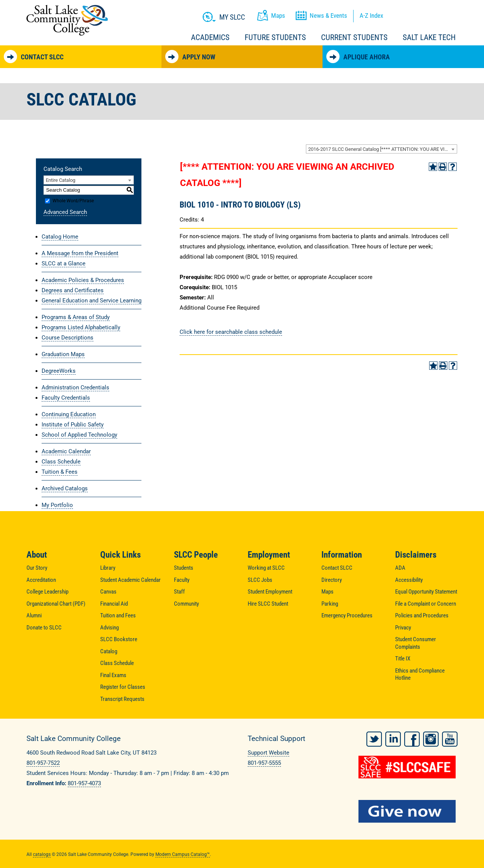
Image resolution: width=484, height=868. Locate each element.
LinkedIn (393, 738)
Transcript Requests (122, 699)
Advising (109, 628)
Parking (330, 604)
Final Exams (113, 675)
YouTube (450, 738)
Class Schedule (61, 462)
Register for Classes (123, 687)
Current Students (354, 37)
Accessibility (409, 580)
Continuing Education (69, 414)
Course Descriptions (67, 338)
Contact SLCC (34, 57)
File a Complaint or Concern (426, 604)
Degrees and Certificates (73, 290)
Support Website (268, 753)
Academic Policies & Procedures (83, 280)
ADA (400, 568)
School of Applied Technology (79, 435)
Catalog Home (60, 237)
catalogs (42, 853)
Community (186, 604)
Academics (210, 37)
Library (108, 568)
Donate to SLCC (44, 628)
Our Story (37, 568)
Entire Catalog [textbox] (60, 180)
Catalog (109, 651)
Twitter (374, 738)
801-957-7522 (43, 763)
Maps (327, 592)
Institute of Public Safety (73, 425)
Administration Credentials (75, 387)
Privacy (403, 628)
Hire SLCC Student (268, 604)
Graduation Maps (63, 354)
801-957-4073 (84, 783)
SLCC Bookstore (119, 639)
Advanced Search (65, 212)
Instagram (431, 738)
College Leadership (47, 592)
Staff (179, 592)
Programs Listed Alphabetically (81, 327)
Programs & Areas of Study (76, 317)
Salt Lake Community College (67, 20)
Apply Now (190, 57)
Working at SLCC (266, 568)
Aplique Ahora (358, 57)
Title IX (403, 659)
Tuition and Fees (118, 615)
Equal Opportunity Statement (426, 592)
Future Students (275, 37)
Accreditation (41, 580)
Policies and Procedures (422, 615)
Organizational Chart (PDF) (56, 604)
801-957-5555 (264, 763)
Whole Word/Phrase (73, 201)
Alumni (34, 615)
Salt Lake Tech (429, 37)
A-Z (371, 15)
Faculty (182, 580)
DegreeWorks (59, 371)
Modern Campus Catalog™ (183, 853)
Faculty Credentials (66, 398)
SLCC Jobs (260, 580)
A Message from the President (80, 253)
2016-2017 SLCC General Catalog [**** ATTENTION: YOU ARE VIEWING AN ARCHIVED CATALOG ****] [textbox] (382, 149)
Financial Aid (114, 604)
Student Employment (270, 592)
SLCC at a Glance (64, 263)
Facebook (412, 738)
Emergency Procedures (347, 615)
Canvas (108, 592)
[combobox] (382, 149)
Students (184, 568)
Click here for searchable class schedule (231, 332)
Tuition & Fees (60, 472)
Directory (332, 580)
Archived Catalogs (65, 488)
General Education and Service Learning (92, 301)
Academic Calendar (66, 451)
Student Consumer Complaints (416, 643)
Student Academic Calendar (130, 580)
